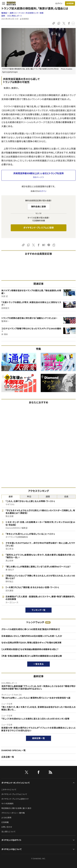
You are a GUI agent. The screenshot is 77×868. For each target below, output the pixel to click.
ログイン (59, 4)
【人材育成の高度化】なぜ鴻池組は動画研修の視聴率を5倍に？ (30, 649)
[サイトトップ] (10, 3)
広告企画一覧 (8, 757)
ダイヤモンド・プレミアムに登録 (38, 228)
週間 (48, 497)
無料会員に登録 (39, 207)
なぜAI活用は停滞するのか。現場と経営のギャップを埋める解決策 (31, 643)
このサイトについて (9, 790)
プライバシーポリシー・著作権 (13, 813)
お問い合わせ (7, 827)
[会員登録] (70, 4)
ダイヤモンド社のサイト (11, 840)
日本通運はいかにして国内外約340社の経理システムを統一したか (32, 636)
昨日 (29, 497)
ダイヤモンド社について (11, 849)
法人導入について (8, 832)
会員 (66, 497)
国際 (3, 16)
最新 (11, 497)
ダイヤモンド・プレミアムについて (14, 794)
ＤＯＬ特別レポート (15, 16)
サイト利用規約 (7, 804)
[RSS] (50, 773)
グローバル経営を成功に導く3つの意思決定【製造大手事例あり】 (31, 629)
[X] (27, 773)
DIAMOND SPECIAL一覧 (13, 750)
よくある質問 (6, 818)
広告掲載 (5, 822)
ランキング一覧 (39, 610)
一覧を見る (39, 664)
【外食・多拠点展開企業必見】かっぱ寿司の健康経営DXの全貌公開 (32, 656)
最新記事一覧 (38, 738)
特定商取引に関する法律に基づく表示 (16, 808)
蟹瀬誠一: (22, 13)
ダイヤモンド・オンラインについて (16, 783)
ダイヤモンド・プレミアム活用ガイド (15, 799)
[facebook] (38, 773)
